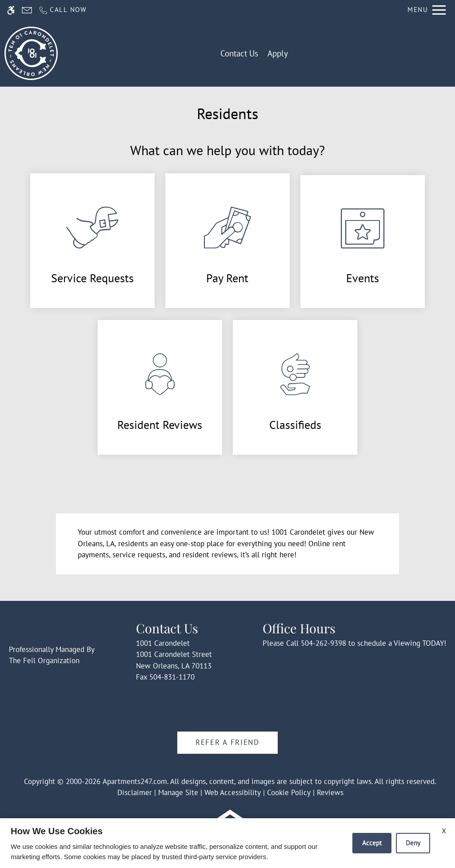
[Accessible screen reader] (11, 10)
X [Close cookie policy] (444, 831)
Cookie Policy (289, 792)
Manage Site (178, 792)
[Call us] (62, 10)
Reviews (330, 792)
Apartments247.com (135, 781)
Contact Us (239, 53)
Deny (413, 843)
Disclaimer (135, 792)
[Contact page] (27, 10)
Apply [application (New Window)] (278, 53)
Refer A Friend (227, 742)
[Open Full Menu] (427, 10)
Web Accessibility (233, 792)
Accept (372, 843)
